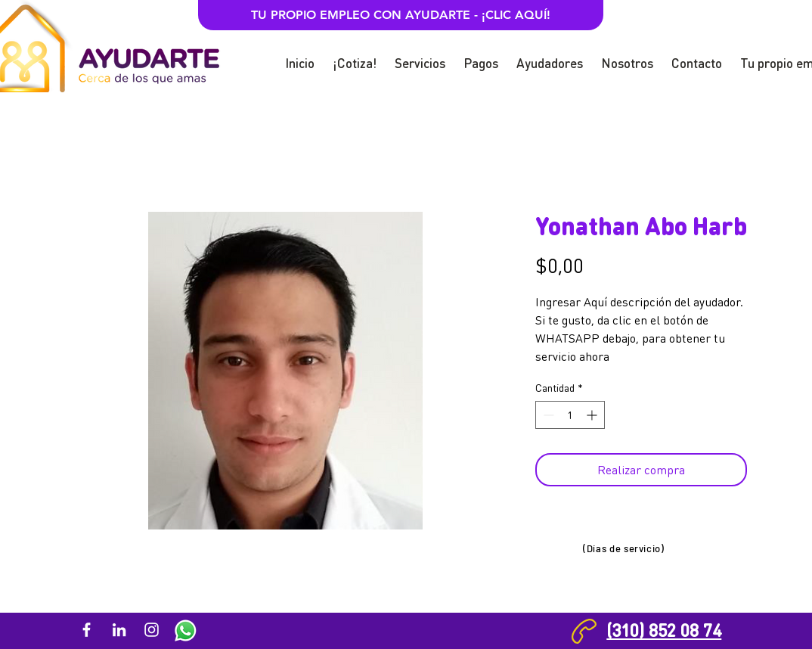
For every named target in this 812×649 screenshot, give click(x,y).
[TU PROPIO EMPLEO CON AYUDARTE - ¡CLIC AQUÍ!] (401, 15)
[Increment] (593, 415)
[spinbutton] (570, 415)
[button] (355, 56)
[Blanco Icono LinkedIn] (119, 630)
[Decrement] (547, 415)
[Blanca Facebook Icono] (87, 630)
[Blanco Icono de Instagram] (152, 630)
